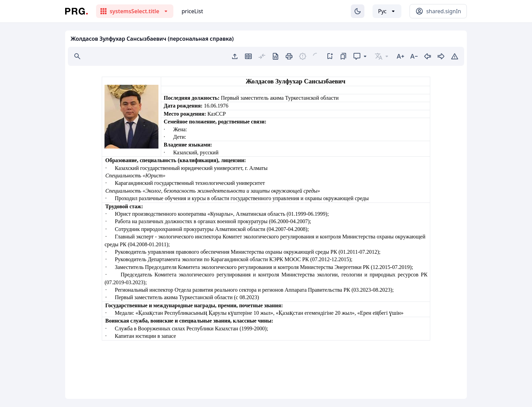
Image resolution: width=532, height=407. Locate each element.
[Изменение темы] (358, 11)
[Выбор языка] (387, 11)
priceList (192, 11)
